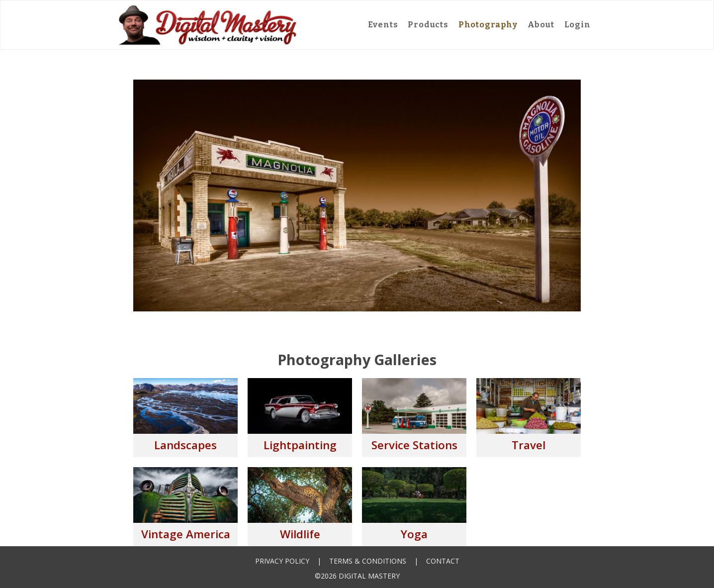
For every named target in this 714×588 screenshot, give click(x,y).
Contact (443, 561)
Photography (488, 25)
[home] (208, 25)
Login (578, 25)
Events (383, 25)
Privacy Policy (282, 561)
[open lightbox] (185, 418)
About (541, 25)
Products (428, 25)
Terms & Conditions (368, 561)
